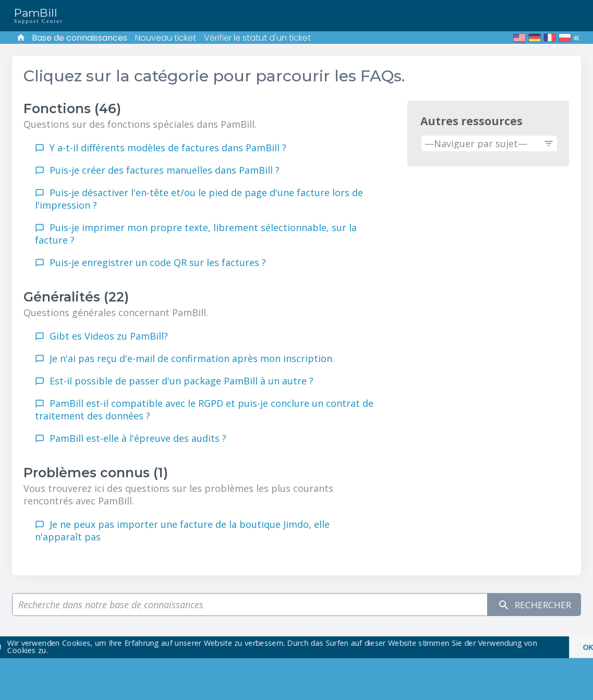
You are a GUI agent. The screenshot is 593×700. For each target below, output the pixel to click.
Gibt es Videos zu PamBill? (109, 336)
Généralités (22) (76, 297)
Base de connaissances (80, 38)
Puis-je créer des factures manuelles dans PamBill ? (165, 170)
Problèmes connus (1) (96, 473)
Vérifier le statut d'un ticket (257, 38)
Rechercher (532, 605)
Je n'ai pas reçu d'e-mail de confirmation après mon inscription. (192, 358)
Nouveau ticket (166, 38)
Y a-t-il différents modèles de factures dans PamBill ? (168, 148)
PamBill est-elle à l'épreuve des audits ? (138, 438)
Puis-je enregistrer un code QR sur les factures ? (158, 262)
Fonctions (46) (72, 108)
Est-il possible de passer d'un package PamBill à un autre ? (181, 381)
